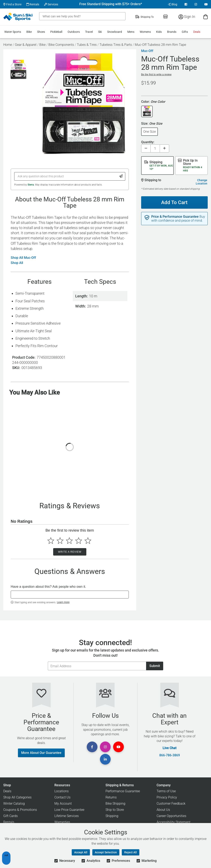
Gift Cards (11, 816)
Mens (131, 32)
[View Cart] (206, 17)
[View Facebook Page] (186, 4)
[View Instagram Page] (196, 4)
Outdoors (74, 32)
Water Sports (13, 32)
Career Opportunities (171, 816)
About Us (163, 810)
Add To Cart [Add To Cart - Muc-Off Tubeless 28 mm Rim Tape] (174, 202)
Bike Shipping (115, 804)
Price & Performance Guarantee (175, 217)
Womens (145, 32)
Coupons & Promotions (20, 810)
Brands (172, 32)
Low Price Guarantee (69, 810)
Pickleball (56, 32)
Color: (153, 102)
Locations (62, 791)
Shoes (41, 32)
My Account (63, 804)
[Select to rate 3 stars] (69, 541)
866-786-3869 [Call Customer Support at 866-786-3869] (170, 755)
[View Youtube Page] (206, 4)
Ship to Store (115, 810)
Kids (159, 32)
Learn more (63, 602)
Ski (100, 32)
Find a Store (12, 4)
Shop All (17, 263)
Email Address (48, 662)
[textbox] (70, 595)
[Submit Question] (121, 176)
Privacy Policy (167, 797)
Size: (152, 124)
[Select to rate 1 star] (51, 541)
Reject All (131, 852)
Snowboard (115, 32)
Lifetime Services (67, 816)
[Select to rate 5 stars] (88, 541)
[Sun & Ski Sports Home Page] (18, 17)
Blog (173, 4)
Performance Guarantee (123, 791)
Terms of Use (166, 791)
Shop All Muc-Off (23, 258)
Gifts (185, 32)
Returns (111, 797)
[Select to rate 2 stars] (60, 541)
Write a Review (70, 552)
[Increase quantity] (164, 148)
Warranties (62, 822)
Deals (197, 32)
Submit (155, 666)
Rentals (33, 4)
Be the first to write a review (156, 75)
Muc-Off (147, 51)
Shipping (112, 816)
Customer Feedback (171, 804)
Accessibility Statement (173, 822)
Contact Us (62, 797)
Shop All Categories (17, 797)
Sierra (31, 185)
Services (51, 4)
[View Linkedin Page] (105, 759)
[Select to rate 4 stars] (79, 541)
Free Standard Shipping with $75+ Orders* (111, 4)
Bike (29, 32)
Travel (89, 32)
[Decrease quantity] (146, 148)
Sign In (187, 17)
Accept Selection (106, 852)
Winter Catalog (14, 804)
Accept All (81, 852)
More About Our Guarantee (41, 753)
